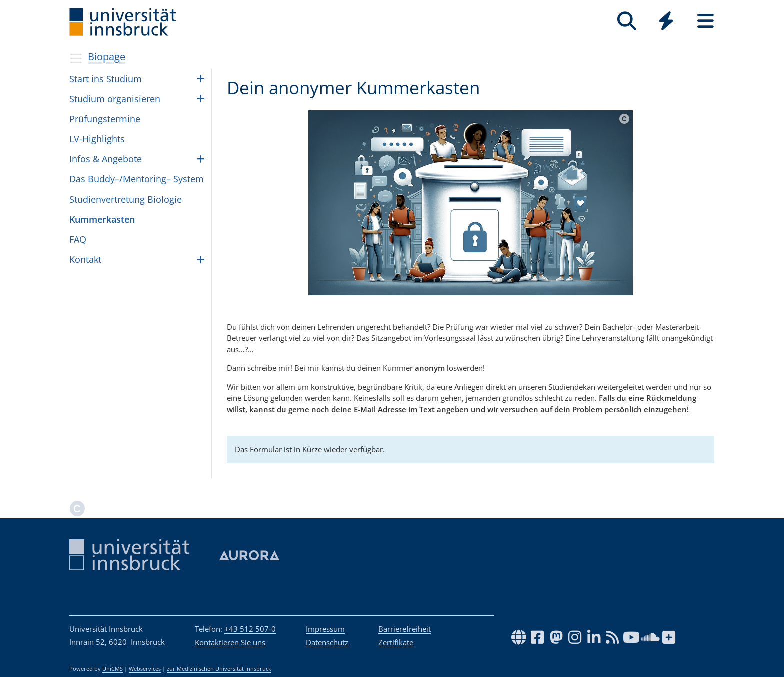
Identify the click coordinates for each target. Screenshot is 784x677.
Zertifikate (396, 642)
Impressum (325, 629)
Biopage (107, 57)
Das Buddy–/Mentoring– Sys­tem (137, 179)
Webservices (145, 669)
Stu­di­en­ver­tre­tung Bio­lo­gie (126, 199)
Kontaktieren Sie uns (230, 642)
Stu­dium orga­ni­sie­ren (115, 99)
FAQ (78, 239)
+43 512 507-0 (250, 629)
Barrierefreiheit (405, 629)
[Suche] (627, 21)
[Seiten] (706, 21)
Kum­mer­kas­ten (102, 219)
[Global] (666, 22)
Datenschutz (327, 642)
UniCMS (113, 669)
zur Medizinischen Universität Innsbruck (219, 669)
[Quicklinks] (666, 21)
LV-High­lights (97, 139)
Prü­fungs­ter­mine (105, 119)
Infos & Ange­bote (106, 159)
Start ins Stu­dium (106, 79)
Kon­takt (85, 259)
